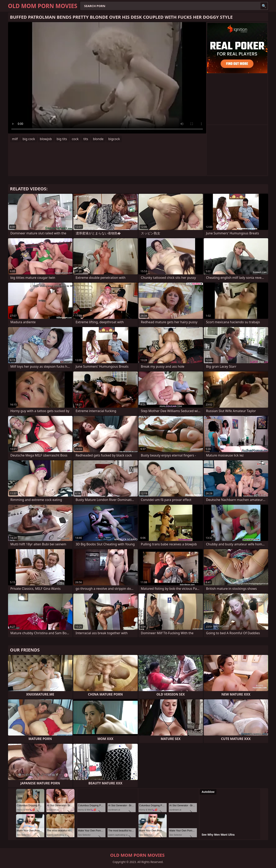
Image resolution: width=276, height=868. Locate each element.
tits (86, 139)
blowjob (46, 139)
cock (75, 139)
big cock (29, 139)
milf (15, 139)
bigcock (114, 139)
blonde (98, 139)
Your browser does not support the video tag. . (107, 78)
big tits (62, 139)
